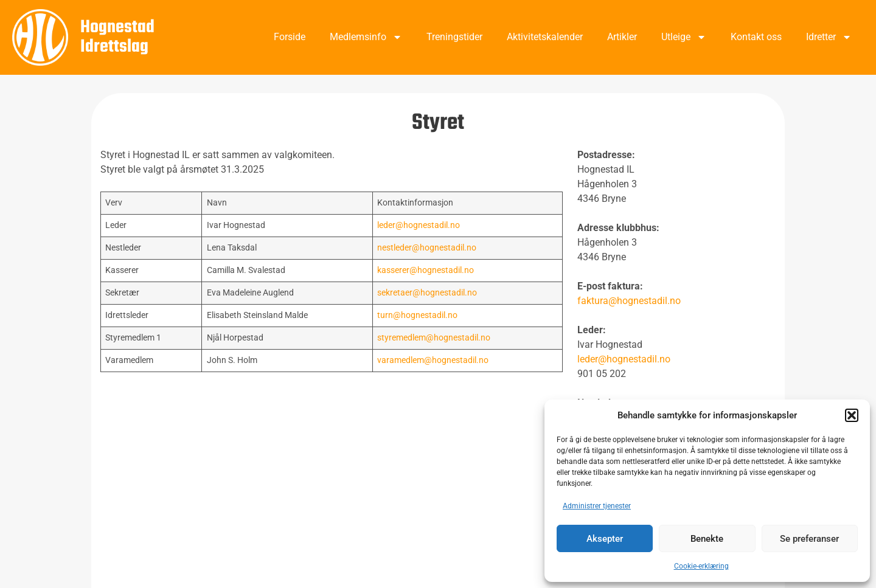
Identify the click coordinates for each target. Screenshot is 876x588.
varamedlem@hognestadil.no (433, 360)
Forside (290, 37)
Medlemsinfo (366, 37)
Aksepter (605, 539)
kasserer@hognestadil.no (426, 270)
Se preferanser (809, 539)
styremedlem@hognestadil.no (434, 338)
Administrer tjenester (597, 506)
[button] (852, 415)
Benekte (707, 539)
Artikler (622, 37)
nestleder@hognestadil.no (427, 248)
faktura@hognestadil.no (629, 301)
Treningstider (454, 37)
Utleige (684, 37)
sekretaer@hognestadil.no (427, 293)
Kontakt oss (756, 37)
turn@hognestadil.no (417, 315)
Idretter (829, 37)
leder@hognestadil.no (419, 225)
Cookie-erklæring (701, 566)
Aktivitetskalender (545, 37)
